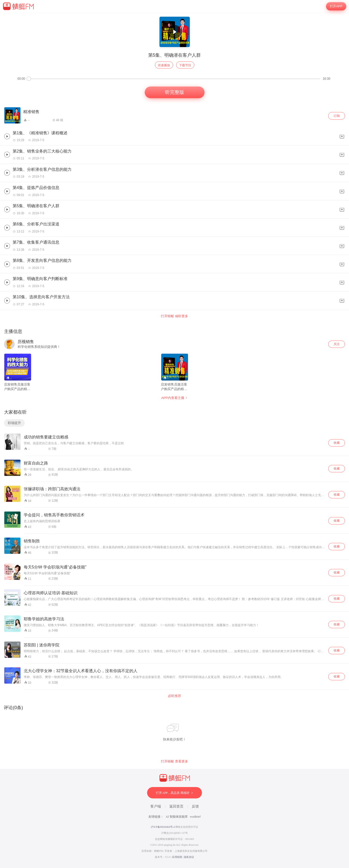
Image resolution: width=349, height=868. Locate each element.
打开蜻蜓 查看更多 (175, 761)
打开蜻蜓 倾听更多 (175, 316)
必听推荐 (175, 696)
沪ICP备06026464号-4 (163, 827)
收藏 (337, 443)
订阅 (337, 116)
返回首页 (176, 806)
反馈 (195, 806)
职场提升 (14, 423)
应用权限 (177, 857)
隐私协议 (189, 857)
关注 (337, 344)
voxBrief (195, 817)
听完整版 (174, 92)
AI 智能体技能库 (177, 817)
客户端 (156, 806)
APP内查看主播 (174, 398)
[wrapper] (174, 440)
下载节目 (185, 65)
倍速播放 (164, 65)
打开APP (336, 6)
